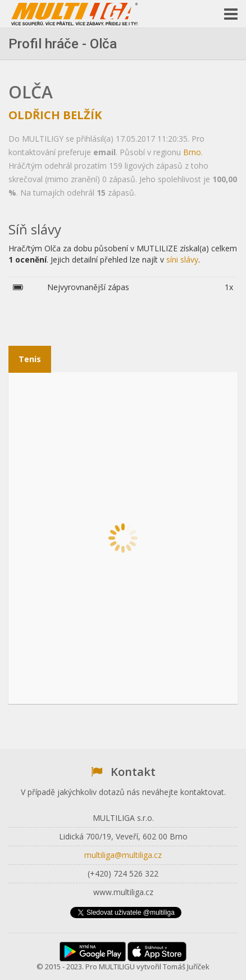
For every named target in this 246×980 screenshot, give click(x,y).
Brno (192, 152)
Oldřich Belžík (55, 115)
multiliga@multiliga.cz (123, 855)
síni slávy (182, 259)
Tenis (30, 359)
